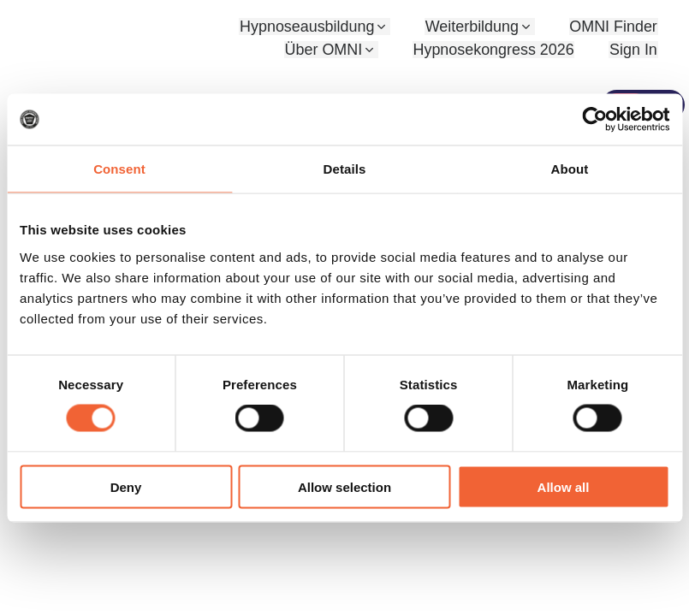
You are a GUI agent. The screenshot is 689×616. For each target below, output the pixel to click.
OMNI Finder (613, 27)
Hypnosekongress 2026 (494, 50)
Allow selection (344, 486)
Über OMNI (325, 50)
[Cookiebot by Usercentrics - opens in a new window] (594, 120)
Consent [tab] (119, 169)
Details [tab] (345, 169)
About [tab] (570, 169)
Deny (126, 486)
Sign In (633, 50)
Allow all (564, 486)
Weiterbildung (473, 27)
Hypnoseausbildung (309, 27)
